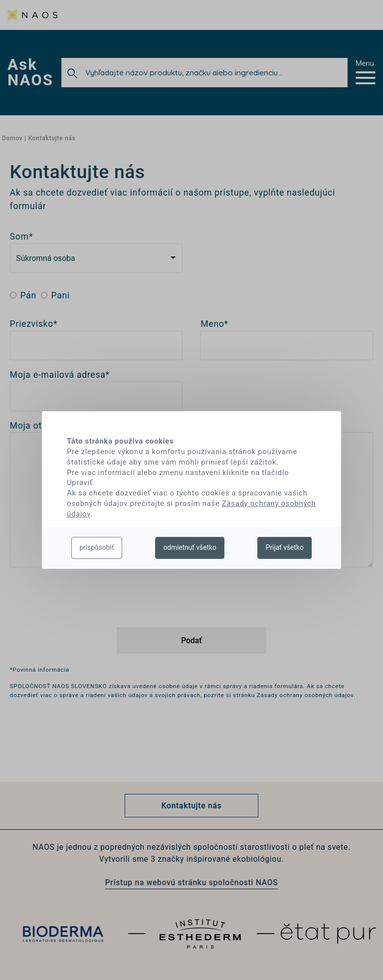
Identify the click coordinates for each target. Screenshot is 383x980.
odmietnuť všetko (190, 547)
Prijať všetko (285, 547)
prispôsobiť (96, 547)
